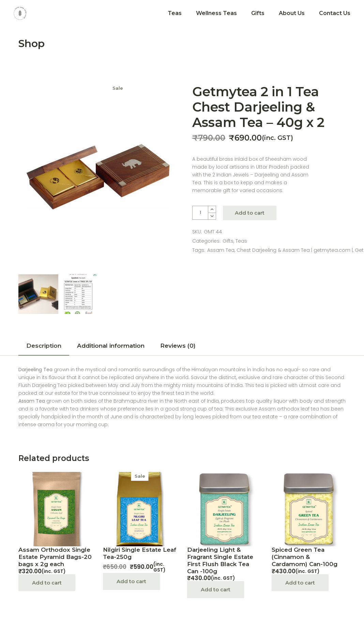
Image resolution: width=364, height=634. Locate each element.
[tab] (44, 348)
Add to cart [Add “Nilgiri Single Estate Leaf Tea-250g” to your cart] (131, 581)
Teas (241, 241)
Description (44, 346)
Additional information (111, 346)
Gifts (228, 241)
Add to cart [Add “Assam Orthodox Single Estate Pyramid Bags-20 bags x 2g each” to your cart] (47, 583)
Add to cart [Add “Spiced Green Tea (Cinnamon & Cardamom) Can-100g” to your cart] (300, 583)
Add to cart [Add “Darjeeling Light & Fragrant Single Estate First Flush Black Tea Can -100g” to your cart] (216, 589)
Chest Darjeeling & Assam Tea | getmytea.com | (295, 250)
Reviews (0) (178, 346)
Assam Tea (221, 250)
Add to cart (250, 213)
